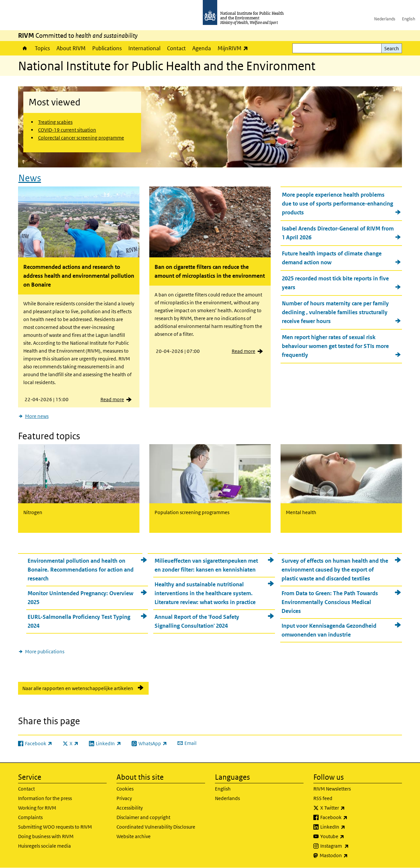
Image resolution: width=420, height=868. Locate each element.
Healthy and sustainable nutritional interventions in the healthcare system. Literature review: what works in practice (205, 593)
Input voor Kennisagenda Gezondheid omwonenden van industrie (329, 630)
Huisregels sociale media (44, 846)
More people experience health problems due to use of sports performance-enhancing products (337, 204)
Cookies (125, 789)
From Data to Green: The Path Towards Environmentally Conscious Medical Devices (330, 602)
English (409, 19)
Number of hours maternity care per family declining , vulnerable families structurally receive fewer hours (335, 312)
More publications (45, 651)
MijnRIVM (234, 48)
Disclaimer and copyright (143, 817)
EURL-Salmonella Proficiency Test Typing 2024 (79, 621)
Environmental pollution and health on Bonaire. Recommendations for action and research (81, 570)
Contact (176, 48)
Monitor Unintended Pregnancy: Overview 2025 (80, 598)
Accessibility (130, 808)
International (144, 48)
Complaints (30, 817)
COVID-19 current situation (67, 130)
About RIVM (71, 48)
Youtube (349, 836)
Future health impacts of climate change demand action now (332, 258)
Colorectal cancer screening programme (81, 138)
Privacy (124, 798)
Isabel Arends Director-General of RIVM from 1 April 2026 (338, 233)
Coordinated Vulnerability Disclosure (156, 827)
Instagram (352, 846)
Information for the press (45, 798)
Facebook (351, 817)
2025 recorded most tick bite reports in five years (335, 283)
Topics (42, 48)
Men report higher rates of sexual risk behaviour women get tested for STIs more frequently (335, 346)
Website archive (134, 836)
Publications (107, 48)
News (30, 178)
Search (392, 48)
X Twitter (350, 808)
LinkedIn (350, 827)
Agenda (202, 48)
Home (25, 48)
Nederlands (385, 19)
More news (37, 416)
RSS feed (323, 798)
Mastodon (351, 856)
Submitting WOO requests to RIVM (55, 827)
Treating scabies (55, 122)
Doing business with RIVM (46, 836)
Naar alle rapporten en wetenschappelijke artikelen (78, 688)
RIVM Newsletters (332, 789)
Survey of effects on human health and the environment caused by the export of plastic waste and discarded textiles (335, 570)
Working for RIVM (37, 808)
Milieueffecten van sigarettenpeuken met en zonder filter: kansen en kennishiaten (206, 565)
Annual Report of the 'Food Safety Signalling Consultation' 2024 (197, 621)
